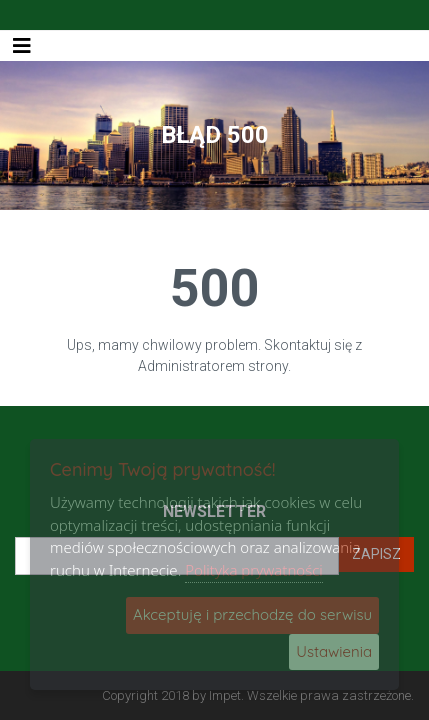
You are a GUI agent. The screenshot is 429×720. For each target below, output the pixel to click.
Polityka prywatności (254, 570)
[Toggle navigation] (22, 46)
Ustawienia (334, 651)
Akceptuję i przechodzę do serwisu (252, 614)
